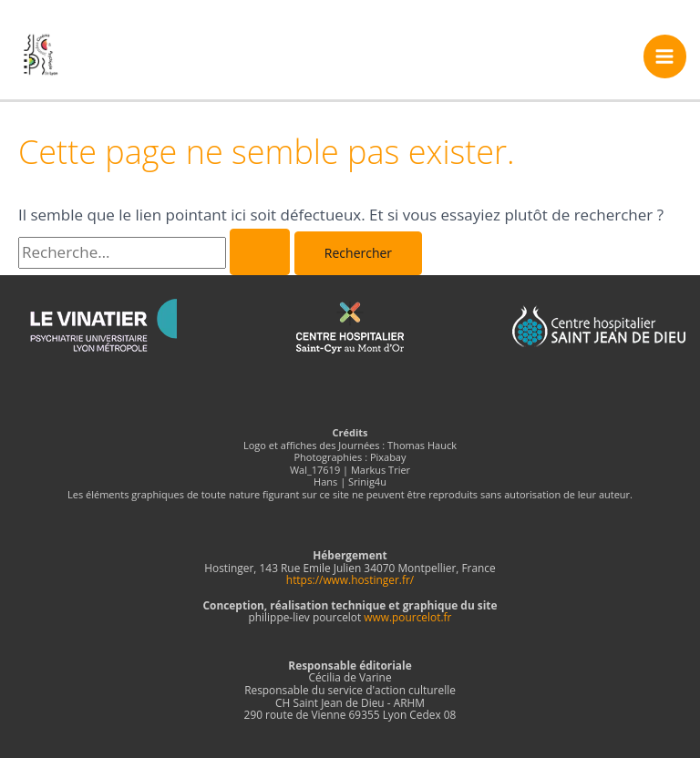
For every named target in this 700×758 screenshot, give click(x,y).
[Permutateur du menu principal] (665, 56)
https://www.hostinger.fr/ (350, 579)
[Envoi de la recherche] (260, 252)
